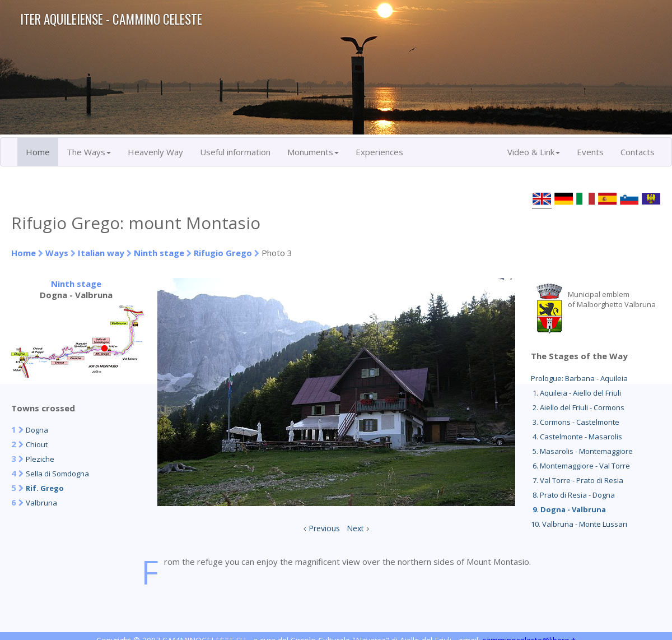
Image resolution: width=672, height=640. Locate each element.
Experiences (379, 152)
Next (355, 528)
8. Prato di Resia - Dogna (573, 495)
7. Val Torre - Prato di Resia (577, 480)
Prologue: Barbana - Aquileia (579, 378)
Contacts (638, 152)
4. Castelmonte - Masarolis (577, 437)
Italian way (101, 253)
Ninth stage (159, 253)
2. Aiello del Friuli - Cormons (578, 407)
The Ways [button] (89, 152)
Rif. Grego (45, 488)
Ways (57, 253)
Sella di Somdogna (57, 474)
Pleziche (40, 459)
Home (38, 152)
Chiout (37, 444)
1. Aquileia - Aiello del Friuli (576, 393)
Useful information (235, 152)
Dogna (37, 430)
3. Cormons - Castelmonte (575, 422)
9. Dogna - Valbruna (568, 509)
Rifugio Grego (223, 253)
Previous (324, 528)
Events (590, 152)
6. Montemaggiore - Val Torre (580, 466)
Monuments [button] (313, 152)
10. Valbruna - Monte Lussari (579, 524)
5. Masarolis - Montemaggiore (582, 451)
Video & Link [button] (534, 152)
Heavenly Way (155, 152)
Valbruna (41, 503)
